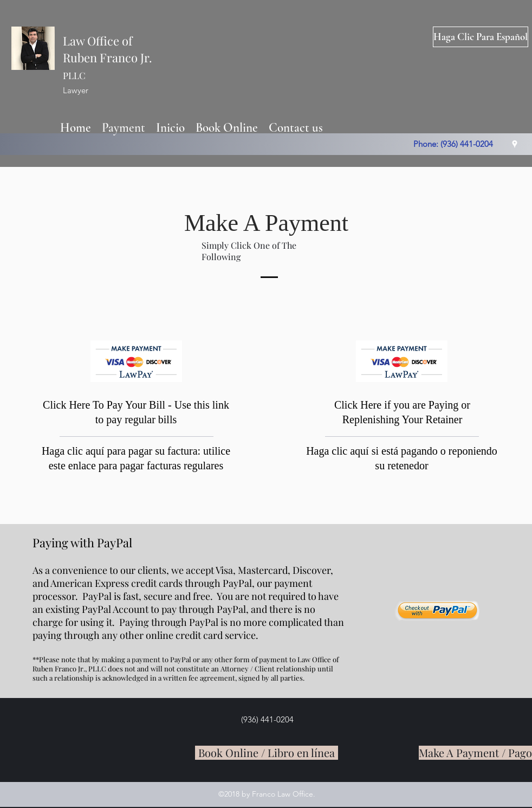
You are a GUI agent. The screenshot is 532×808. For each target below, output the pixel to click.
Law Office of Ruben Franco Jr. (108, 57)
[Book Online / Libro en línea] (267, 753)
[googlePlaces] (515, 144)
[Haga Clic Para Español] (481, 37)
